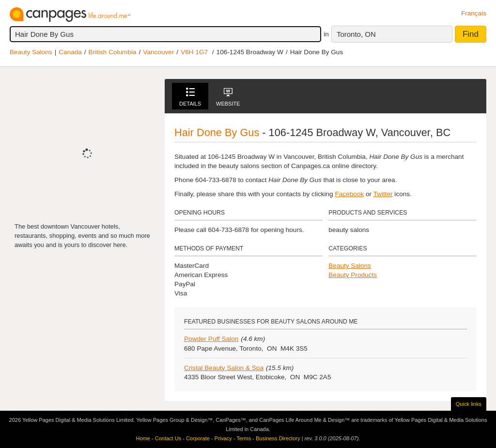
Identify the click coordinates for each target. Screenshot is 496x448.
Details (190, 97)
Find (471, 34)
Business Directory (278, 438)
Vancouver (158, 52)
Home (143, 438)
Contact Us (168, 438)
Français (474, 13)
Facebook (349, 194)
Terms (244, 438)
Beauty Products (353, 275)
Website (228, 97)
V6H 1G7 (194, 52)
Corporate (198, 438)
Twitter (383, 194)
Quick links (469, 404)
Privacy (223, 438)
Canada (70, 52)
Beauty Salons (31, 52)
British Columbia (113, 52)
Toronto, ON (356, 34)
